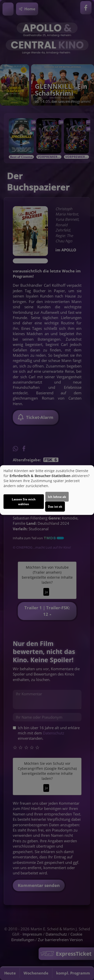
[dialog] (47, 490)
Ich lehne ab (57, 497)
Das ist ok (55, 507)
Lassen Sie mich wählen (24, 502)
